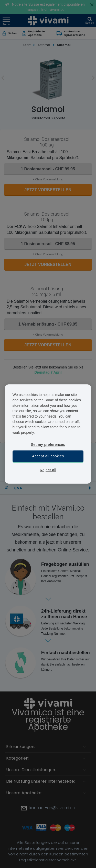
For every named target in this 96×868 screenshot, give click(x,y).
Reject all (48, 470)
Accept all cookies (48, 456)
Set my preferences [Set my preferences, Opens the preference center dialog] (48, 445)
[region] (48, 434)
